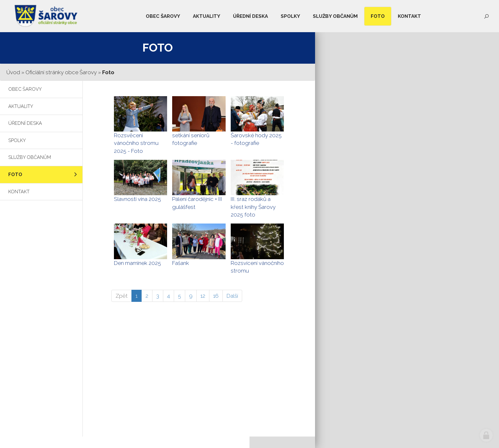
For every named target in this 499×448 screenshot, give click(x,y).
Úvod (13, 72)
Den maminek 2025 (137, 263)
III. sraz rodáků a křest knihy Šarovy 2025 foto (253, 207)
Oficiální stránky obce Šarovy (61, 72)
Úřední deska (25, 123)
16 (216, 296)
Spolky (17, 140)
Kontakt (19, 192)
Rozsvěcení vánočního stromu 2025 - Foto (136, 143)
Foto (15, 174)
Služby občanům (30, 157)
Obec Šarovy (25, 89)
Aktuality (21, 106)
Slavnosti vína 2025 (137, 199)
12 (203, 296)
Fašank (181, 263)
